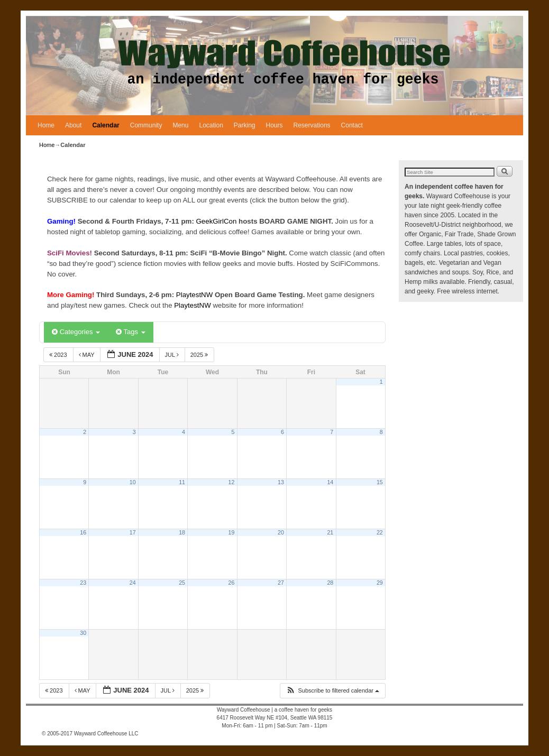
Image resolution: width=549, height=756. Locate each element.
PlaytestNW (195, 295)
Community (146, 125)
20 (281, 532)
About (73, 125)
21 (330, 532)
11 (182, 482)
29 (380, 583)
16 (83, 532)
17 (133, 532)
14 (330, 482)
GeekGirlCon (218, 221)
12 (232, 482)
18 (182, 532)
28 (330, 583)
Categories (76, 332)
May (88, 355)
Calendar (106, 125)
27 (281, 583)
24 (133, 583)
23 (83, 583)
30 (83, 633)
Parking (245, 125)
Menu (180, 125)
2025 (200, 355)
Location (211, 125)
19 (232, 532)
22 (380, 532)
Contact (352, 125)
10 (133, 482)
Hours (274, 125)
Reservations (312, 125)
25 (182, 583)
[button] (332, 691)
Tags (130, 332)
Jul (173, 355)
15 (380, 482)
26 (232, 583)
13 (281, 482)
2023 (59, 355)
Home (46, 125)
